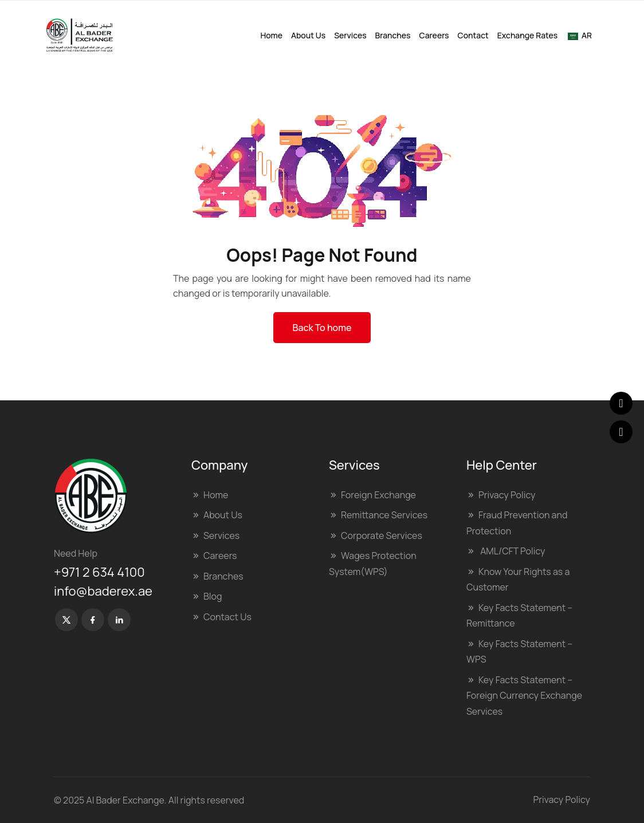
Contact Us (227, 617)
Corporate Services (382, 535)
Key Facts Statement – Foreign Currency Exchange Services (524, 696)
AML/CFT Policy (512, 551)
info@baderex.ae (103, 591)
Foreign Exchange (378, 495)
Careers (434, 35)
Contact (473, 35)
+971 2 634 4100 (99, 572)
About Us (308, 35)
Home (271, 35)
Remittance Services (384, 515)
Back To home (322, 328)
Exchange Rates (527, 35)
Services (350, 35)
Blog (213, 596)
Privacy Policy (507, 495)
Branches (393, 35)
